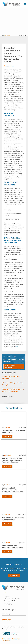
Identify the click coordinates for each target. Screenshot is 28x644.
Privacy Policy (6, 639)
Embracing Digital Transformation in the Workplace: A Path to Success (13, 490)
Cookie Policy (7, 641)
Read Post (7, 437)
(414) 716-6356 (8, 604)
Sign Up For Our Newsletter (10, 366)
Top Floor (7, 36)
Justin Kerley (8, 455)
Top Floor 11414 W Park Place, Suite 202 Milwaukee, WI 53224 (12, 599)
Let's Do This (14, 575)
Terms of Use (16, 639)
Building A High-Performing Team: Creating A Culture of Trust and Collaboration (12, 460)
